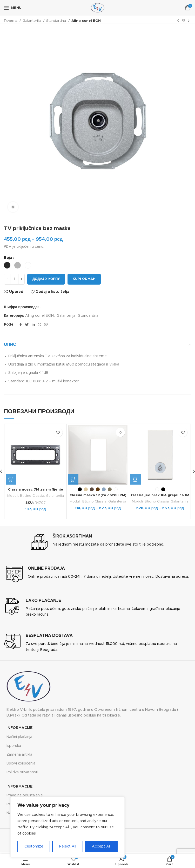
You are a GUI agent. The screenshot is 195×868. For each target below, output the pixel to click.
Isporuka (14, 746)
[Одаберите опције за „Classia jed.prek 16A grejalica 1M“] (136, 479)
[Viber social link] (46, 325)
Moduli (13, 496)
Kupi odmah (84, 279)
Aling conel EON (86, 21)
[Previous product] (178, 21)
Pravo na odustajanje (25, 795)
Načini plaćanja (19, 737)
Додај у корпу (46, 279)
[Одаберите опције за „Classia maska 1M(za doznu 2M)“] (73, 479)
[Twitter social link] (27, 325)
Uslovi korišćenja (21, 763)
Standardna (57, 21)
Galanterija (32, 21)
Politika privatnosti (22, 772)
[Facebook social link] (21, 325)
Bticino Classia (32, 496)
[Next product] (189, 21)
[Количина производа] (14, 279)
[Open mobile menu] (13, 8)
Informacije (19, 728)
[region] (68, 827)
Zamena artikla (19, 754)
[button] (11, 479)
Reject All (68, 846)
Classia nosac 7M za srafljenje (36, 490)
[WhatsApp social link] (39, 325)
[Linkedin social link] (33, 325)
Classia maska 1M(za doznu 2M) (98, 495)
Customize (34, 846)
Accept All (101, 846)
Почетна (11, 21)
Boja (8, 258)
